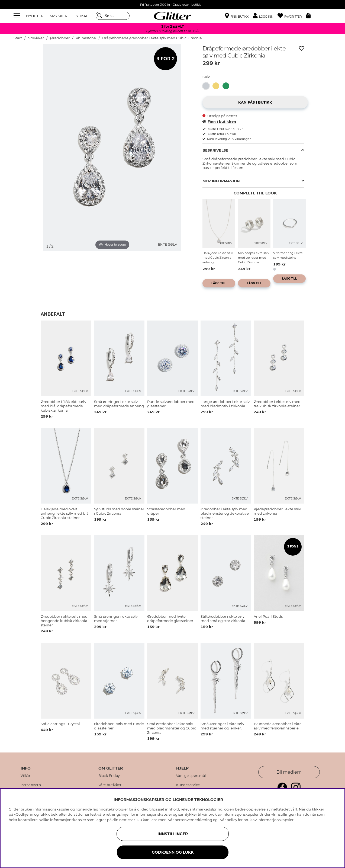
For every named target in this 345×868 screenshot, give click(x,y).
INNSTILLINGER (173, 834)
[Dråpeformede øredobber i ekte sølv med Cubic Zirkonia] (207, 86)
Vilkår (25, 776)
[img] (27, 64)
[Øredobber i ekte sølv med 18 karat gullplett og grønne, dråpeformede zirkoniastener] (228, 86)
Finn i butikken (219, 121)
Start (18, 38)
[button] (265, 16)
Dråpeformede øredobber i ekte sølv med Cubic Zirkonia (152, 38)
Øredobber (60, 38)
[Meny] (18, 16)
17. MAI (80, 16)
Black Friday (109, 776)
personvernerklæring (193, 820)
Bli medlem (289, 772)
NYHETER (35, 16)
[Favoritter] (292, 16)
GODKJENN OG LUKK (173, 852)
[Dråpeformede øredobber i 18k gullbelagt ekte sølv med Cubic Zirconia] (217, 86)
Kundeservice (188, 785)
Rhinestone (86, 38)
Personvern (31, 785)
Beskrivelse (215, 150)
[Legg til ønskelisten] (302, 49)
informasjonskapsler (275, 820)
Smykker (36, 38)
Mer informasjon (221, 181)
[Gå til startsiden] (173, 16)
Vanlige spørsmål (191, 776)
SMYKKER (59, 16)
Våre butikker (110, 785)
